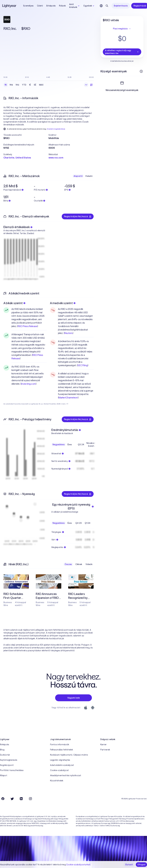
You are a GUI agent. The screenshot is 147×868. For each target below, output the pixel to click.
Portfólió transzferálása (12, 770)
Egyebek (89, 6)
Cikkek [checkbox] (79, 564)
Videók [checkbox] (89, 564)
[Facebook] (3, 799)
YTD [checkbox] (24, 85)
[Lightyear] (9, 6)
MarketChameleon (68, 398)
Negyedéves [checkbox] (59, 445)
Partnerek (105, 750)
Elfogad (141, 865)
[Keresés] (107, 6)
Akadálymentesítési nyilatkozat (66, 775)
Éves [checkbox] (70, 445)
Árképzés (51, 6)
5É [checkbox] (35, 85)
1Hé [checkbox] (11, 85)
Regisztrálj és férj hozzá (78, 216)
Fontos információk (60, 745)
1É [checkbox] (30, 85)
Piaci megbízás (122, 29)
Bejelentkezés (121, 6)
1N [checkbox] (6, 85)
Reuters (68, 333)
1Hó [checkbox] (17, 85)
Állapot (4, 775)
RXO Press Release (28, 326)
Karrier (104, 745)
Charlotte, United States (17, 158)
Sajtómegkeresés (9, 760)
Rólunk (62, 6)
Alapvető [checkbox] (78, 176)
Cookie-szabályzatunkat (78, 865)
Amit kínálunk (75, 6)
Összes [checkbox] (68, 564)
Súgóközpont (7, 765)
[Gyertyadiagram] (91, 85)
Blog (2, 750)
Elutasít (129, 865)
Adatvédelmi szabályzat (62, 765)
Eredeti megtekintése (56, 129)
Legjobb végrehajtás (60, 760)
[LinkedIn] (21, 799)
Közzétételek (57, 781)
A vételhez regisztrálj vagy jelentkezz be (122, 52)
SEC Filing (83, 365)
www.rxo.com (56, 158)
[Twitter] (12, 799)
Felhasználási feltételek (62, 750)
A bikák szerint (14, 303)
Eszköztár (5, 755)
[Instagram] (30, 799)
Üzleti (40, 6)
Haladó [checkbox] (89, 176)
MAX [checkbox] (41, 85)
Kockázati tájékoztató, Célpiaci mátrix (69, 755)
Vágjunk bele (73, 698)
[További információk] (141, 71)
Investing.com (28, 384)
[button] (26, 135)
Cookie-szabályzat (59, 770)
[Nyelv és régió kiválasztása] (101, 6)
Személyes (28, 6)
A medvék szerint (63, 303)
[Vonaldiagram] (86, 85)
